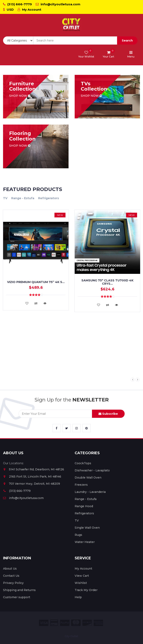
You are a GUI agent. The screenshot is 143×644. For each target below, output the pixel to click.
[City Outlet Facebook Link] (57, 428)
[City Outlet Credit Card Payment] (54, 623)
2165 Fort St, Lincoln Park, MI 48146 (32, 477)
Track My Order (86, 590)
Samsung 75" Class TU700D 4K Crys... (107, 282)
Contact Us (11, 576)
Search (127, 40)
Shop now (20, 96)
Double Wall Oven (88, 478)
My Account (29, 10)
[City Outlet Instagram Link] (76, 428)
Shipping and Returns (19, 590)
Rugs (78, 535)
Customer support (17, 597)
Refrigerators (49, 198)
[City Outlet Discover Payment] (87, 623)
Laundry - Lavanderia (90, 492)
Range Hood (84, 506)
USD (8, 10)
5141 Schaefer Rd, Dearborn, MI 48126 (34, 469)
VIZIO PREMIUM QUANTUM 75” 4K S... (36, 282)
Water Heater (85, 542)
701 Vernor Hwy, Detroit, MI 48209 (32, 484)
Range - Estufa (23, 198)
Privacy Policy (13, 583)
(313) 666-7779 (17, 4)
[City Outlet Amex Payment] (98, 623)
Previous (133, 380)
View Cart (82, 576)
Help (78, 597)
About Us (10, 569)
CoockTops (83, 463)
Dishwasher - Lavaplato (92, 470)
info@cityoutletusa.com (58, 4)
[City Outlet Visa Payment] (44, 623)
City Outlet (71, 636)
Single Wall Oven (87, 528)
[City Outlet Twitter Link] (67, 428)
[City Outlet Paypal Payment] (65, 623)
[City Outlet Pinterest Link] (86, 428)
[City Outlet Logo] (72, 25)
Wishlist (81, 583)
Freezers (81, 485)
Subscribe (108, 414)
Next (137, 380)
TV (5, 198)
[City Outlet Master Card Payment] (76, 623)
